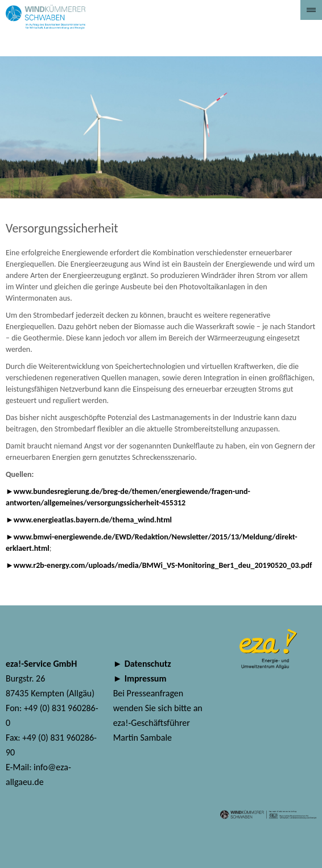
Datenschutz (148, 664)
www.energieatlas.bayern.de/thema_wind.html (93, 520)
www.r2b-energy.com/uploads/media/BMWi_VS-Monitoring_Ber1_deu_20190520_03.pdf (163, 565)
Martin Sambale (143, 738)
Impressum (146, 678)
